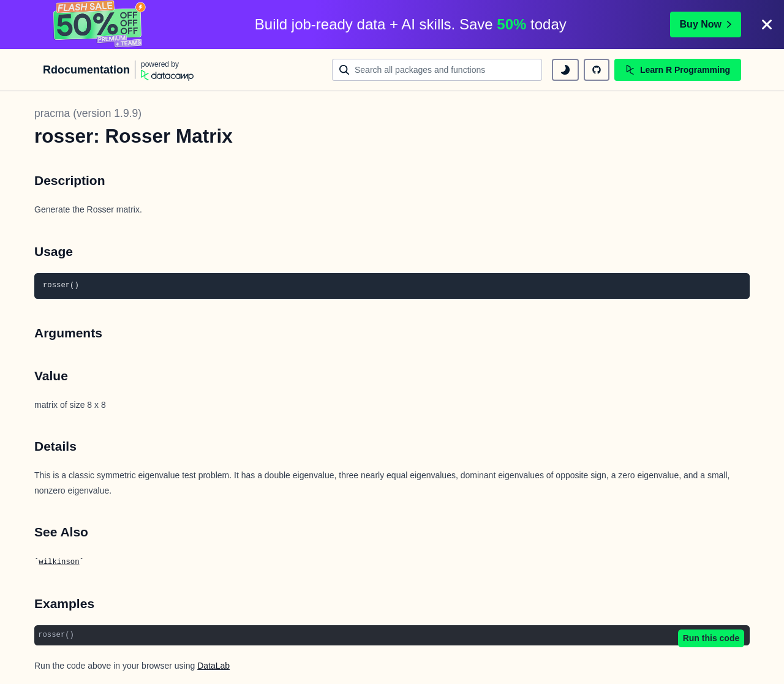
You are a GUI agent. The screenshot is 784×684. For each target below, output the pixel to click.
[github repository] (597, 70)
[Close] (767, 24)
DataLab (213, 666)
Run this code (711, 638)
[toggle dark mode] (565, 70)
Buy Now (706, 24)
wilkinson (59, 562)
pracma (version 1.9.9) (88, 113)
